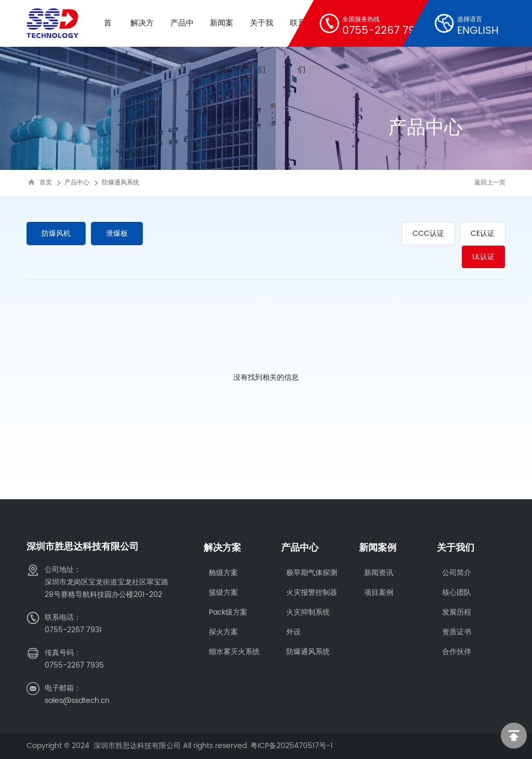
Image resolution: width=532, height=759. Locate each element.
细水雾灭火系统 (234, 652)
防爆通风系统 (121, 183)
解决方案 (222, 548)
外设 (294, 632)
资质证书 (457, 632)
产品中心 (77, 183)
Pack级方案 (228, 612)
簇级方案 (223, 592)
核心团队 (457, 592)
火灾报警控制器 (312, 592)
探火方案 (223, 632)
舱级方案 (223, 573)
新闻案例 (378, 548)
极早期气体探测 (312, 573)
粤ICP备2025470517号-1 (292, 746)
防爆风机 (57, 234)
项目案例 (379, 592)
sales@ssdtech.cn (77, 701)
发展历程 (457, 612)
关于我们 (456, 548)
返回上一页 (490, 183)
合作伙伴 (457, 652)
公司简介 (457, 573)
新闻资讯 (379, 573)
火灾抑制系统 (308, 612)
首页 (46, 183)
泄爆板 (118, 234)
